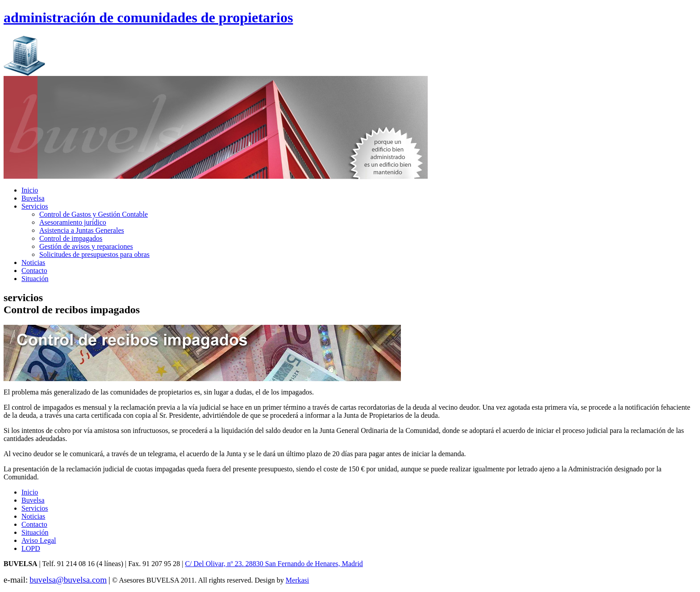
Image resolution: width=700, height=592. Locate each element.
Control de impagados (71, 238)
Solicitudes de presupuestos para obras (94, 254)
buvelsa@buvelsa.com (68, 580)
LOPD (31, 548)
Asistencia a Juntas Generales (82, 230)
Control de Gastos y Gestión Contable (94, 214)
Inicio (30, 190)
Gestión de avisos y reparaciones (86, 246)
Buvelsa (33, 198)
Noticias (33, 262)
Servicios (35, 206)
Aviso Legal (39, 540)
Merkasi (297, 580)
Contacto (34, 271)
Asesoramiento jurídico (73, 222)
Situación (35, 279)
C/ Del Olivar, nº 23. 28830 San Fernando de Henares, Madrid (274, 564)
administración (148, 17)
